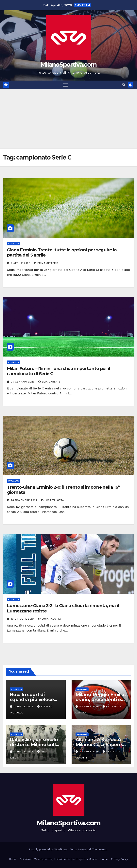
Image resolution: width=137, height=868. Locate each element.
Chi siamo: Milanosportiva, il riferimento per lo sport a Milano (58, 859)
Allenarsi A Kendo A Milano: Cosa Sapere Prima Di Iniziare (99, 744)
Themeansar (100, 849)
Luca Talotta (53, 500)
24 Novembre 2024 (25, 500)
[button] (124, 85)
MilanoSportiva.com (68, 65)
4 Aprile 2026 (24, 707)
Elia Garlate (50, 382)
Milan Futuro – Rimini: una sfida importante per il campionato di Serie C (59, 371)
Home (13, 859)
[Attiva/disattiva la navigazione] (65, 85)
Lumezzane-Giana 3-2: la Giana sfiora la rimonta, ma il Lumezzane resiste (63, 608)
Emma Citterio (46, 263)
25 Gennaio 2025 (23, 382)
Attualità (13, 244)
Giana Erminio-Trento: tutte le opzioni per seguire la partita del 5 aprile (62, 252)
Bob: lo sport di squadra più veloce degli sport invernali (33, 699)
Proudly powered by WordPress (49, 849)
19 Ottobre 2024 (23, 619)
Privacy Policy (120, 859)
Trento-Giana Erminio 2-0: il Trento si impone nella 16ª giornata (63, 490)
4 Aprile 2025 (21, 263)
